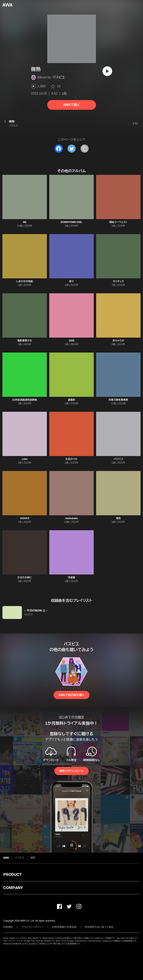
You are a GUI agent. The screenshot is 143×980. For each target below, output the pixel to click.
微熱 (33, 858)
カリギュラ (118, 281)
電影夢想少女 (25, 341)
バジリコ (118, 459)
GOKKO (25, 518)
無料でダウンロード (71, 771)
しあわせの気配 (25, 281)
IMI (25, 222)
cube (25, 459)
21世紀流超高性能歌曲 (25, 400)
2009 (71, 341)
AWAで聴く (71, 105)
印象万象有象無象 (118, 400)
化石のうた (71, 459)
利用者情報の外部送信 (64, 927)
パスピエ (59, 77)
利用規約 (8, 927)
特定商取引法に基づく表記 (99, 927)
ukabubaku (71, 518)
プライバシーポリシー (33, 927)
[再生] (107, 71)
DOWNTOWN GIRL (71, 222)
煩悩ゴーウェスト (118, 222)
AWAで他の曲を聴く (71, 695)
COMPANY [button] (13, 888)
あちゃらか (118, 341)
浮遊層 (71, 578)
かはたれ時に (25, 578)
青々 (71, 281)
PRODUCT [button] (12, 874)
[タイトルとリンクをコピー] (85, 149)
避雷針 (71, 400)
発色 (118, 518)
